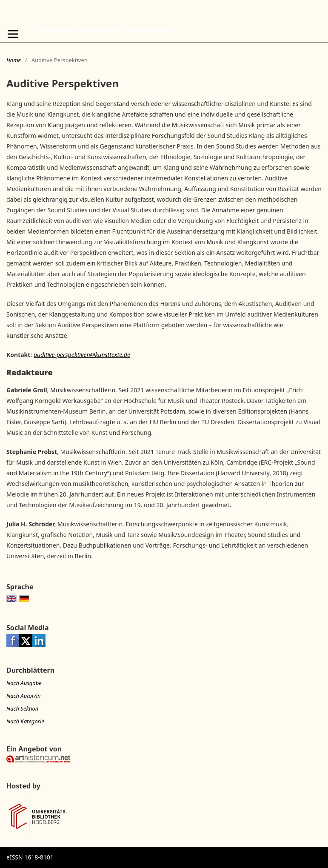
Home (14, 60)
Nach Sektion (22, 708)
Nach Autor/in (24, 696)
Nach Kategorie (25, 721)
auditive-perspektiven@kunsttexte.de (82, 355)
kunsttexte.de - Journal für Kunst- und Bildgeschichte (103, 30)
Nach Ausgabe (24, 683)
